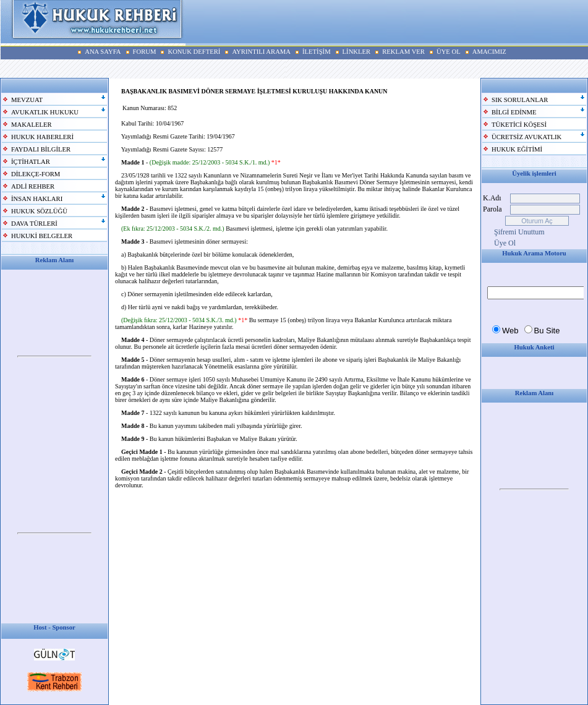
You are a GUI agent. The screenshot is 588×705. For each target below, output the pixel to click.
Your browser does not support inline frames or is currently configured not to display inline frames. (54, 357)
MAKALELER (32, 125)
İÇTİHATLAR (31, 162)
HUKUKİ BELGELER (42, 236)
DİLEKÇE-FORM (36, 174)
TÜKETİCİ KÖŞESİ (519, 125)
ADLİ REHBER (33, 186)
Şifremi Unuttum (519, 232)
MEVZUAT (27, 100)
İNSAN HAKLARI (37, 199)
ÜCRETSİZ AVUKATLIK (526, 137)
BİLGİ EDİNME (514, 112)
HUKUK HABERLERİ (42, 137)
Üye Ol (505, 243)
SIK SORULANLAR (520, 100)
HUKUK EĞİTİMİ (517, 149)
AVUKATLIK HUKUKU (45, 112)
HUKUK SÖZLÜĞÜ (39, 211)
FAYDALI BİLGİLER (41, 149)
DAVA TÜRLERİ (34, 224)
